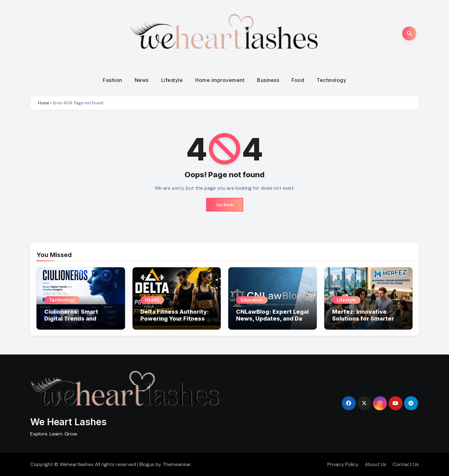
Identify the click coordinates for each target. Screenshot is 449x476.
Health (152, 300)
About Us (376, 464)
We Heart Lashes (68, 422)
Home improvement (220, 80)
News (142, 80)
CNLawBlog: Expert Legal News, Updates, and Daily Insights (272, 318)
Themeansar (176, 464)
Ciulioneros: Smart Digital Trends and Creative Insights (71, 318)
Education (252, 300)
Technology (331, 80)
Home (44, 103)
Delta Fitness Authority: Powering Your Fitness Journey (175, 318)
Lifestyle (172, 80)
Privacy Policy (343, 464)
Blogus (147, 464)
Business (268, 80)
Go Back (225, 205)
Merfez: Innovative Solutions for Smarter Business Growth (363, 318)
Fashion (113, 80)
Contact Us (406, 464)
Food (298, 80)
